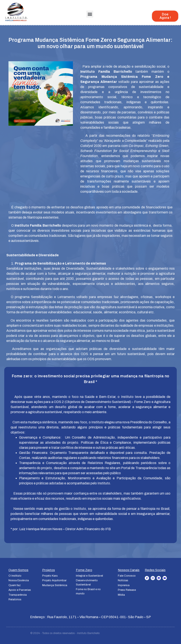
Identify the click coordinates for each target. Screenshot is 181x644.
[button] (90, 14)
